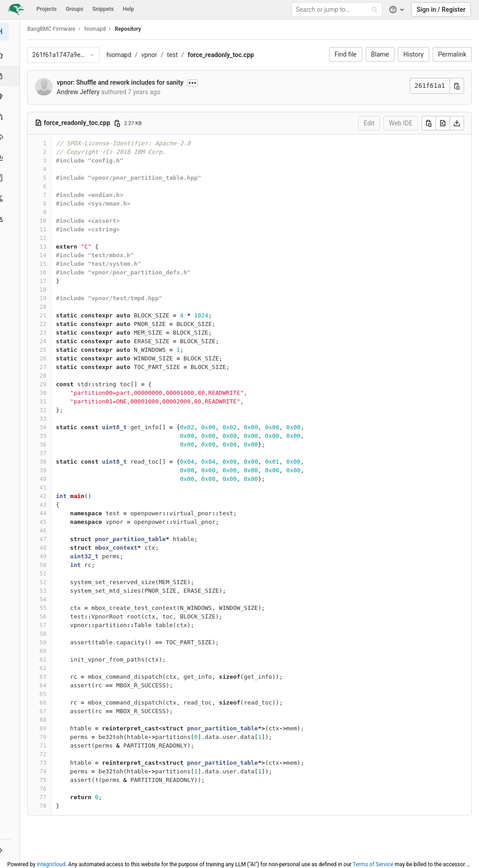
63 (46, 677)
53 (46, 591)
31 (46, 401)
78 (46, 806)
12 (46, 238)
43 (46, 505)
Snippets (103, 9)
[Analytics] (11, 157)
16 (46, 272)
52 (46, 582)
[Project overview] (11, 55)
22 (46, 324)
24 (46, 341)
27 (46, 367)
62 (46, 668)
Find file (346, 54)
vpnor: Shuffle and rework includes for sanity (123, 82)
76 (46, 789)
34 (46, 427)
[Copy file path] (120, 123)
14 (46, 255)
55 (46, 608)
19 (46, 298)
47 (46, 539)
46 (46, 530)
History (414, 54)
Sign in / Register (441, 10)
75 (46, 780)
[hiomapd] (11, 32)
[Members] (11, 218)
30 (46, 393)
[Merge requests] (11, 117)
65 (46, 694)
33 (46, 419)
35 (46, 436)
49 (46, 556)
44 (46, 513)
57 (46, 625)
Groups (74, 9)
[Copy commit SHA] (457, 86)
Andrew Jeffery (81, 92)
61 (46, 659)
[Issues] (11, 96)
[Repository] (12, 76)
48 (46, 548)
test (175, 55)
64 (46, 685)
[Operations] (11, 137)
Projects (47, 9)
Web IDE (401, 123)
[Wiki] (11, 178)
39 (46, 470)
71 (46, 746)
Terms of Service (373, 864)
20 (46, 307)
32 (46, 410)
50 (46, 565)
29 (46, 384)
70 (46, 737)
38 (46, 462)
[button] (11, 850)
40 (46, 479)
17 (46, 281)
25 (46, 350)
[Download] (457, 123)
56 (46, 616)
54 (46, 599)
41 (46, 487)
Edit (369, 123)
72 (46, 754)
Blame (380, 54)
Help (128, 9)
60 (46, 651)
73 (46, 763)
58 (46, 634)
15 (46, 264)
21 (46, 315)
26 (46, 358)
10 (46, 221)
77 (46, 797)
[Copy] (429, 123)
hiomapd (122, 55)
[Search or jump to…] (338, 10)
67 (46, 711)
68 (46, 720)
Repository (130, 29)
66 (46, 703)
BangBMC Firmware (54, 29)
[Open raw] (443, 123)
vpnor (152, 55)
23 (46, 333)
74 (46, 771)
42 (46, 496)
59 (46, 642)
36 (46, 444)
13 (46, 247)
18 (46, 290)
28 (46, 376)
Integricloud (51, 864)
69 (46, 728)
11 (46, 229)
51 (46, 573)
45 (46, 522)
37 (46, 453)
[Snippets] (11, 198)
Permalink (452, 54)
